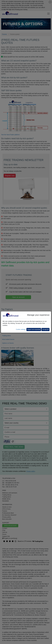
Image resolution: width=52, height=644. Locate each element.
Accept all (45, 329)
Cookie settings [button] (21, 329)
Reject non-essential (34, 329)
